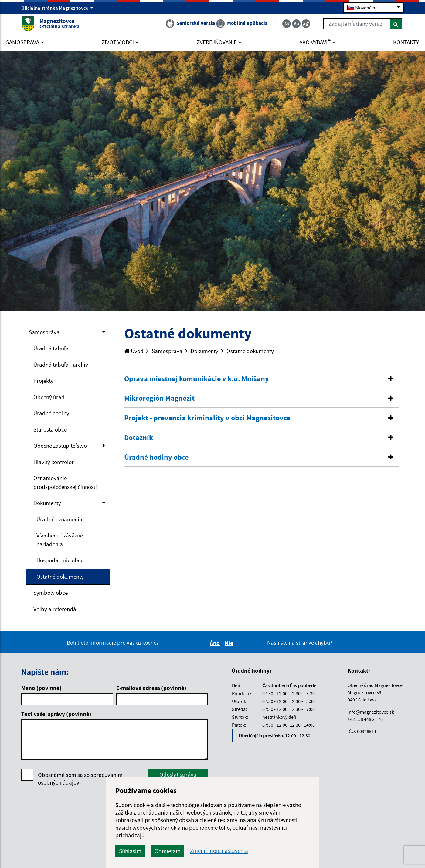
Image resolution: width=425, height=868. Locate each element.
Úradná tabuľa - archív (61, 365)
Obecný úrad (49, 397)
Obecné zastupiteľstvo (60, 446)
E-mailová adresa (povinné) (151, 688)
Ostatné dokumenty (60, 577)
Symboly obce (51, 593)
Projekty (43, 381)
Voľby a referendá (55, 609)
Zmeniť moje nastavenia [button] (219, 851)
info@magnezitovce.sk (371, 712)
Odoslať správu (178, 775)
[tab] (262, 379)
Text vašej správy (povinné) (56, 714)
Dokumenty (47, 503)
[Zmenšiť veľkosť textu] (287, 24)
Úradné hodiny (51, 413)
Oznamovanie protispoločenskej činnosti (65, 482)
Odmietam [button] (168, 851)
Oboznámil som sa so (80, 779)
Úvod (134, 351)
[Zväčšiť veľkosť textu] (306, 24)
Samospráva (44, 332)
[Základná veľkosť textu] (296, 24)
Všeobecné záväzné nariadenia (60, 540)
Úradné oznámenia (59, 519)
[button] (262, 379)
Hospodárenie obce (60, 560)
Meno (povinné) (41, 688)
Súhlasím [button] (130, 851)
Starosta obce (50, 429)
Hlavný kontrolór (54, 462)
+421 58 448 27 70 (365, 719)
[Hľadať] (396, 24)
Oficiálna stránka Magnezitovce (57, 8)
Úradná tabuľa (51, 348)
